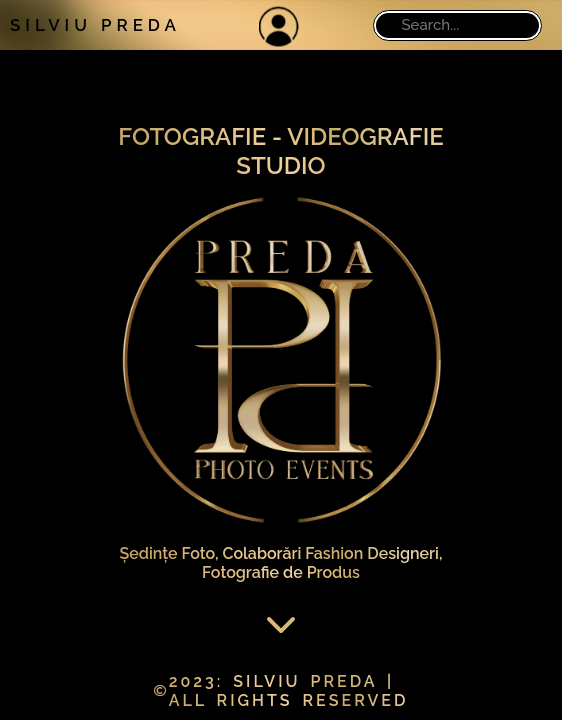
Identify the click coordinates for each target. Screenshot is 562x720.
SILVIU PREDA (95, 25)
